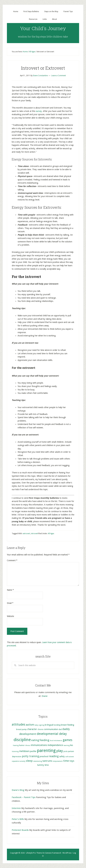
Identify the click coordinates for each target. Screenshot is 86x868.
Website (10, 616)
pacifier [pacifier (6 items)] (33, 751)
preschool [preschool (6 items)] (44, 756)
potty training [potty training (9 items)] (30, 756)
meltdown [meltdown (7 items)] (24, 751)
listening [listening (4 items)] (15, 751)
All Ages (51, 534)
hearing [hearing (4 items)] (16, 745)
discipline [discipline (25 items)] (22, 740)
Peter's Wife (18, 819)
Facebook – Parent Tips (24, 797)
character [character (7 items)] (32, 729)
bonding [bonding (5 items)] (57, 725)
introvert (35, 534)
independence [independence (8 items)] (55, 745)
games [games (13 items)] (68, 740)
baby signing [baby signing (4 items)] (39, 725)
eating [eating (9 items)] (35, 740)
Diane (45, 696)
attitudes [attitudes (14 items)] (19, 724)
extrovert (26, 534)
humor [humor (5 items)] (22, 745)
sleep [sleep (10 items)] (29, 761)
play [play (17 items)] (60, 751)
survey (39, 111)
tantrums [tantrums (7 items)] (47, 761)
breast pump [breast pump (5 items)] (21, 729)
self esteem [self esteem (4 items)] (70, 757)
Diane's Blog (18, 790)
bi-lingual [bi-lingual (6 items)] (49, 725)
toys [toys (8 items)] (72, 761)
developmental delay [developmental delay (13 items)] (52, 734)
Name (10, 590)
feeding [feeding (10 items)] (44, 740)
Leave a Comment (59, 76)
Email (10, 603)
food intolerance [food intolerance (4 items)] (56, 741)
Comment (12, 560)
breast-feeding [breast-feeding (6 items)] (68, 725)
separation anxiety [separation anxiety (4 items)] (19, 761)
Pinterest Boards (20, 830)
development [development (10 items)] (28, 734)
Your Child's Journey (43, 28)
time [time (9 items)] (66, 761)
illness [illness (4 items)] (28, 745)
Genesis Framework (53, 853)
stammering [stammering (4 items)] (38, 761)
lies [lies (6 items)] (72, 745)
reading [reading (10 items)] (54, 756)
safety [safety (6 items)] (62, 756)
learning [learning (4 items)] (67, 745)
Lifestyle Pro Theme (34, 853)
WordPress (67, 853)
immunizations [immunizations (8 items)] (39, 745)
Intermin (16, 808)
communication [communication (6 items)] (51, 729)
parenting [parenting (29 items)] (46, 751)
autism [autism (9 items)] (30, 725)
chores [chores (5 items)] (41, 729)
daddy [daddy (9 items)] (66, 729)
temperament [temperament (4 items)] (58, 761)
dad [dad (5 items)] (60, 729)
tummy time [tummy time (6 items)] (43, 765)
